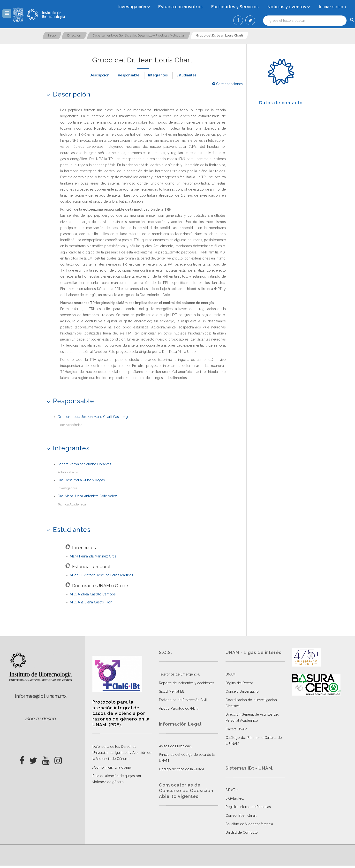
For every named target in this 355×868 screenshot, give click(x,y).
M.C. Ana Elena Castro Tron (91, 602)
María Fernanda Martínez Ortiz (93, 556)
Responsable (129, 75)
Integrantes (158, 75)
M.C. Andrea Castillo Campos (93, 594)
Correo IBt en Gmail (241, 816)
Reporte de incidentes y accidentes (187, 683)
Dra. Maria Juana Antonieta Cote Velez (87, 496)
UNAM (230, 674)
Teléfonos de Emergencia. (179, 674)
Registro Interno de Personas (248, 807)
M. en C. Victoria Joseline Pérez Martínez (102, 575)
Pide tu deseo (40, 719)
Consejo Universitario (242, 691)
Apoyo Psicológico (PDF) (179, 708)
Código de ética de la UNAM (181, 769)
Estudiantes (186, 75)
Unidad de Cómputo (242, 832)
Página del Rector (239, 683)
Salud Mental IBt (171, 691)
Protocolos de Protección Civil (183, 700)
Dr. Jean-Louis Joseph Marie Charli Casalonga (94, 417)
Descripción (99, 75)
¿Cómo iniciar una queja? (112, 767)
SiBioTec (232, 790)
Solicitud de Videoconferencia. (250, 824)
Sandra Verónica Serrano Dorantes (85, 464)
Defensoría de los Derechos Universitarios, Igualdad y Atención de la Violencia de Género (122, 753)
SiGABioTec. (235, 798)
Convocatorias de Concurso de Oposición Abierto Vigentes (186, 791)
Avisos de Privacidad (175, 746)
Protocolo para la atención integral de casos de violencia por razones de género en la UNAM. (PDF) (121, 713)
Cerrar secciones (227, 84)
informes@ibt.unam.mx (41, 696)
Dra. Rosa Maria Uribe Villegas (81, 480)
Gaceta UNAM (236, 729)
